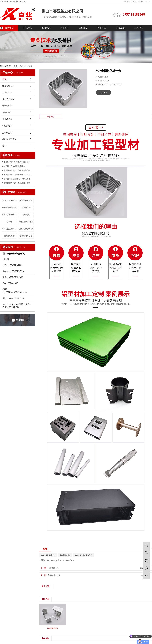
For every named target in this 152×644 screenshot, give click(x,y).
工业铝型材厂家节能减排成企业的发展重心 (19, 162)
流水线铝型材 (8, 99)
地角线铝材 (7, 119)
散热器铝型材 (8, 86)
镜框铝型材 (7, 106)
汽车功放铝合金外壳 (9, 215)
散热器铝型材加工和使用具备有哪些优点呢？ (19, 170)
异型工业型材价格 (9, 200)
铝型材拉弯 (7, 126)
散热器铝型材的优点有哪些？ (15, 166)
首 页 (15, 66)
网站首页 (9, 28)
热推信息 (126, 2)
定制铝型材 (7, 133)
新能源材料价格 (26, 236)
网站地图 (141, 2)
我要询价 (103, 92)
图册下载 (102, 28)
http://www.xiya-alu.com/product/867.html (61, 560)
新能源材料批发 (26, 200)
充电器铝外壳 (53, 568)
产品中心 (28, 28)
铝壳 (30, 66)
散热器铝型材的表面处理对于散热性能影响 (19, 183)
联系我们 (139, 28)
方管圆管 (6, 113)
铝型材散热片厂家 (26, 229)
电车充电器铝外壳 (9, 208)
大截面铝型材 (9, 236)
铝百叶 (9, 222)
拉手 (4, 146)
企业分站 (134, 2)
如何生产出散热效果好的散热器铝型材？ (19, 179)
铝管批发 (26, 215)
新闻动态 (120, 28)
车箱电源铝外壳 (65, 555)
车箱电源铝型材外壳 (9, 229)
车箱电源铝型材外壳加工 (84, 555)
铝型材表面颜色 (9, 139)
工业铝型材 (7, 92)
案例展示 (83, 28)
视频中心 (46, 28)
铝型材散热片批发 (26, 222)
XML (150, 2)
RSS (146, 2)
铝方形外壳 (26, 208)
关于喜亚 (65, 28)
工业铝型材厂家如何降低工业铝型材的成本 (19, 175)
